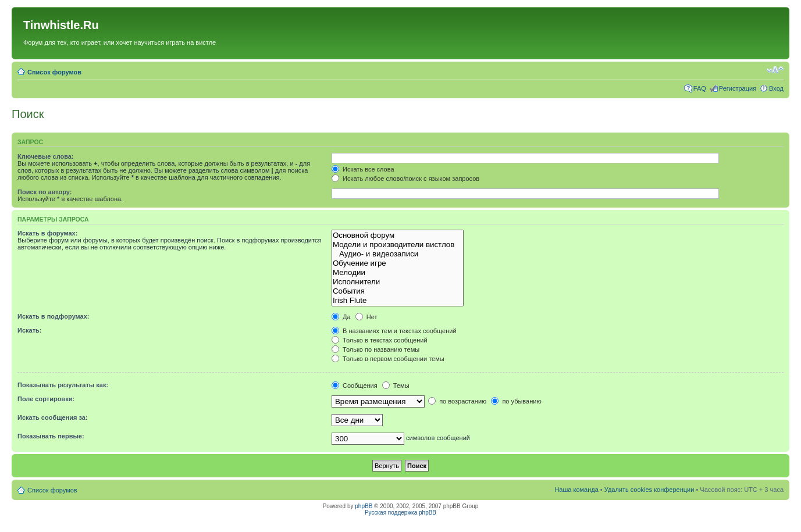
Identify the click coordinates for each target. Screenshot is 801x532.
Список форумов (54, 72)
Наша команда (576, 490)
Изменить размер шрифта (775, 70)
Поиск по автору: (44, 192)
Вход (776, 88)
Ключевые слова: (46, 156)
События (398, 291)
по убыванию (516, 401)
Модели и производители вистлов (398, 245)
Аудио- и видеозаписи (398, 254)
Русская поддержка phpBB (401, 513)
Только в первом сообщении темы (388, 359)
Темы (396, 385)
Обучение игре (398, 263)
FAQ (700, 88)
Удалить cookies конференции (649, 490)
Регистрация (738, 88)
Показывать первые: (51, 436)
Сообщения (355, 385)
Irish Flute (398, 301)
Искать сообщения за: (53, 417)
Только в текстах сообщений (380, 340)
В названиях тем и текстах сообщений (394, 331)
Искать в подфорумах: (54, 316)
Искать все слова (363, 169)
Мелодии (398, 273)
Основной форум (398, 235)
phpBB (364, 506)
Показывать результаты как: (63, 385)
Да (341, 317)
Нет (366, 317)
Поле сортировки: (46, 399)
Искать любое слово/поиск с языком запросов (405, 178)
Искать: (29, 330)
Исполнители (398, 282)
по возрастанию (457, 401)
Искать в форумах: (47, 233)
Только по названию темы (375, 349)
